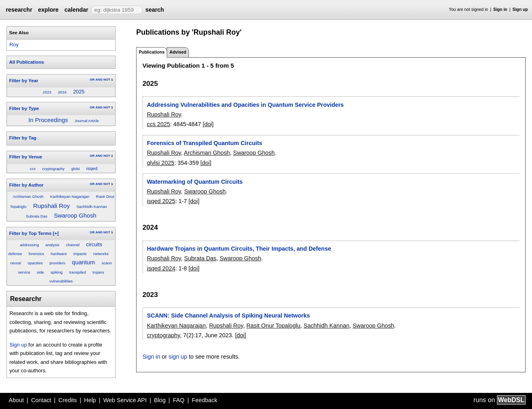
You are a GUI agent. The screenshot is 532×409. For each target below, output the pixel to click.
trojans (98, 272)
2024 (62, 92)
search (155, 10)
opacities (35, 263)
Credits (68, 400)
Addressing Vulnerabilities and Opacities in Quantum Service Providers (245, 105)
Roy (14, 45)
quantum (84, 262)
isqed (92, 168)
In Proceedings (48, 120)
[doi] (208, 124)
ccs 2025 (159, 124)
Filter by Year (24, 81)
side (40, 272)
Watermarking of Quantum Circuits (195, 182)
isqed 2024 (161, 268)
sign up (178, 357)
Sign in (500, 9)
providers (57, 263)
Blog (160, 400)
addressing (30, 245)
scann (107, 263)
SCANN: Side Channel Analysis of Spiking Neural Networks (229, 316)
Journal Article (87, 121)
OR (92, 80)
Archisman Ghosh (28, 196)
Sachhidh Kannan (92, 207)
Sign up (520, 9)
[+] (56, 233)
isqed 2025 (161, 201)
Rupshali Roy (51, 206)
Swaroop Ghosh (75, 216)
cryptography (53, 169)
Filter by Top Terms (30, 233)
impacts (80, 254)
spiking (56, 272)
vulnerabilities (61, 281)
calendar (76, 10)
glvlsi (76, 169)
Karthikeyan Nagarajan (70, 196)
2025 (79, 92)
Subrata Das (36, 216)
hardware (59, 254)
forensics (36, 254)
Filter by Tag (23, 138)
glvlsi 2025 (161, 163)
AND (99, 80)
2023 (47, 92)
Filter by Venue (26, 157)
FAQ (179, 400)
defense (15, 254)
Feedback (204, 400)
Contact (41, 400)
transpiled (78, 272)
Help (90, 400)
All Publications (27, 62)
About (17, 400)
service (24, 272)
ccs (33, 169)
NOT (107, 80)
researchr (19, 10)
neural (16, 263)
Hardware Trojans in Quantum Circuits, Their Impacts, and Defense (239, 249)
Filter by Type (24, 108)
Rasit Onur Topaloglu (273, 326)
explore (48, 10)
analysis (53, 245)
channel (73, 245)
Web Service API (125, 400)
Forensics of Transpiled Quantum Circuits (205, 143)
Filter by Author (26, 185)
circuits (94, 244)
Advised (178, 52)
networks (101, 254)
